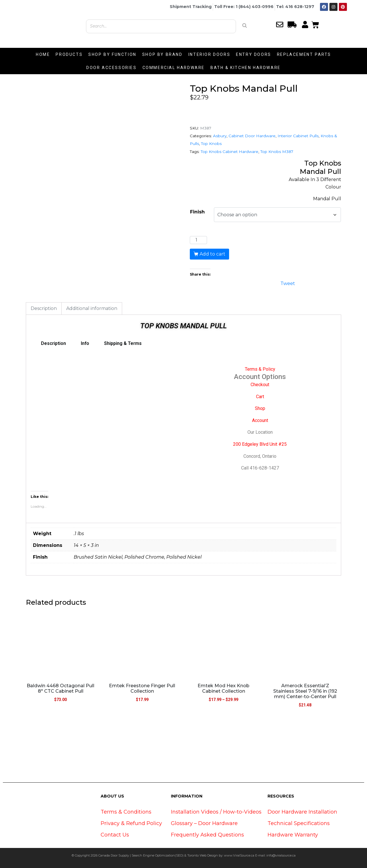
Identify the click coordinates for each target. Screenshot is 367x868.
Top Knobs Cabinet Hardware (230, 152)
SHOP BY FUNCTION (112, 54)
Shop (260, 408)
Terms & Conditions (126, 812)
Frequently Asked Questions (207, 835)
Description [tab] (44, 308)
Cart (260, 397)
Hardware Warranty (293, 835)
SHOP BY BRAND (162, 54)
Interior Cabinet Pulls (298, 136)
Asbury (220, 136)
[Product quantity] (198, 240)
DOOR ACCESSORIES (112, 68)
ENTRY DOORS (254, 54)
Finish (197, 212)
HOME (43, 54)
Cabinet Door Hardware (252, 136)
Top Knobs (211, 144)
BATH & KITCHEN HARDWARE (246, 68)
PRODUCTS (69, 54)
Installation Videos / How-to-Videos (216, 812)
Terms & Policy (260, 369)
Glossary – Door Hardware (204, 823)
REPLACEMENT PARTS (304, 54)
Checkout (260, 385)
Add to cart (212, 254)
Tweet (288, 283)
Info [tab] (85, 343)
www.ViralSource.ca (239, 855)
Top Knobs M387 (277, 152)
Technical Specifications (299, 823)
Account (260, 420)
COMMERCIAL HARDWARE (174, 68)
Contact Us (115, 835)
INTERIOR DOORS (209, 54)
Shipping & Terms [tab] (123, 343)
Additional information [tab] (92, 308)
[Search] (245, 25)
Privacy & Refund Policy (131, 823)
